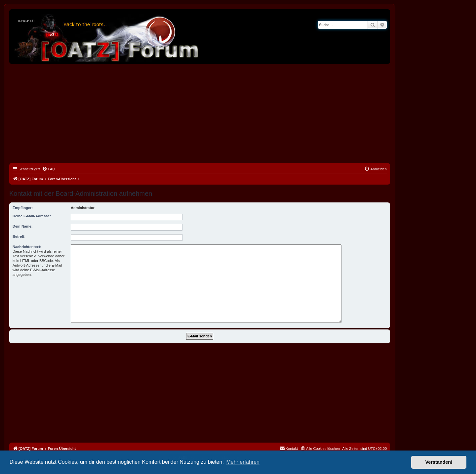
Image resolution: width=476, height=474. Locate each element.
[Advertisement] (200, 113)
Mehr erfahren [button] (243, 462)
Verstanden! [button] (439, 462)
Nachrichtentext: (27, 247)
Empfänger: (23, 208)
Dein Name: (23, 226)
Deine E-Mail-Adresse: (32, 216)
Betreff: (19, 237)
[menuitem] (49, 169)
